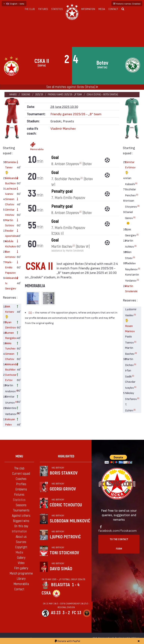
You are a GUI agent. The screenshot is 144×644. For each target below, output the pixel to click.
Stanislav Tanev (10, 168)
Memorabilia (34, 146)
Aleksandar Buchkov (10, 180)
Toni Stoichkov (64, 553)
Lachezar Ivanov (10, 191)
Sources (21, 542)
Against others (21, 516)
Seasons (26, 95)
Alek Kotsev (10, 312)
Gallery (21, 558)
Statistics (57, 9)
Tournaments (21, 510)
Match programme (21, 574)
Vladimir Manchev (63, 128)
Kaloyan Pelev (10, 422)
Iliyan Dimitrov (10, 325)
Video (21, 563)
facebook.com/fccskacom (117, 530)
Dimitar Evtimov (130, 168)
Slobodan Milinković (70, 521)
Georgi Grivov (63, 489)
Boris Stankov (64, 473)
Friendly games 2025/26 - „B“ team (65, 95)
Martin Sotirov (10, 223)
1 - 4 (76, 585)
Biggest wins (21, 521)
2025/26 (39, 95)
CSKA (46, 593)
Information (88, 9)
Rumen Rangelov (10, 335)
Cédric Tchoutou (66, 505)
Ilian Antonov (10, 254)
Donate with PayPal (67, 641)
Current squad (21, 474)
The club (30, 9)
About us (21, 537)
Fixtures (43, 9)
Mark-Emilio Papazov (10, 267)
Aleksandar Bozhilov (10, 367)
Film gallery (21, 568)
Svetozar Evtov (10, 377)
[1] (16, 402)
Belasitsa (60, 585)
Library (21, 579)
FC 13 (76, 613)
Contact (113, 9)
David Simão (61, 569)
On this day (21, 526)
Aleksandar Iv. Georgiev (10, 283)
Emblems (21, 489)
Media (102, 9)
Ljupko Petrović (65, 537)
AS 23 (56, 613)
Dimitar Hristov (10, 212)
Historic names (127, 4)
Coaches (21, 479)
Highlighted (66, 456)
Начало (13, 95)
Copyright (21, 547)
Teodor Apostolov (10, 233)
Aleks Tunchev (10, 346)
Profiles (21, 484)
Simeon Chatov (10, 201)
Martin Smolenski (130, 288)
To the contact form (119, 544)
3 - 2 (66, 613)
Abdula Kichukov (10, 244)
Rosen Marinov (130, 328)
